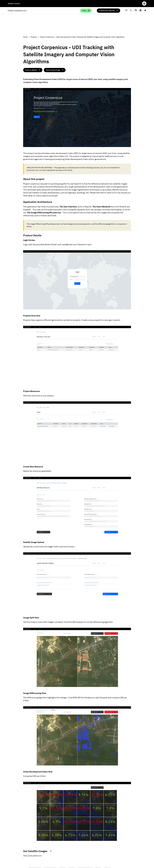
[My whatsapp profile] (131, 11)
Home (26, 37)
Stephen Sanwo (14, 3)
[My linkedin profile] (140, 11)
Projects (34, 37)
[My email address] (126, 11)
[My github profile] (136, 11)
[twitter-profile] (145, 11)
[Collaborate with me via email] (109, 11)
